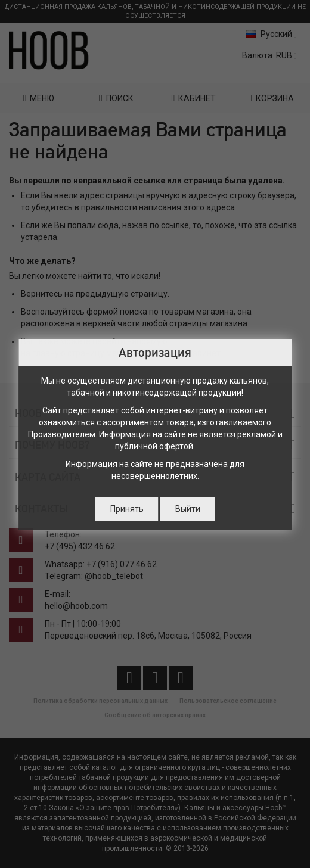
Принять (127, 509)
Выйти (188, 509)
